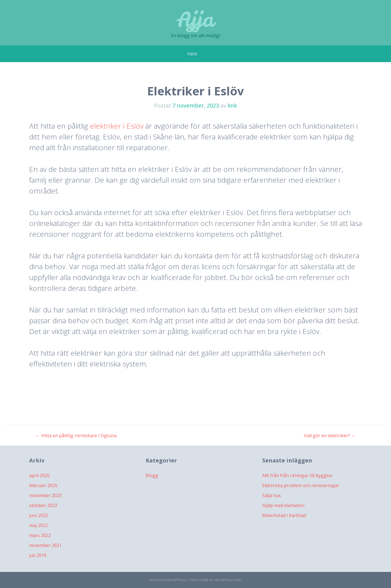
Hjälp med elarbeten (283, 505)
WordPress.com (228, 580)
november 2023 (45, 495)
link (232, 105)
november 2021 (45, 545)
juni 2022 (39, 515)
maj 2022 (38, 525)
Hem (192, 54)
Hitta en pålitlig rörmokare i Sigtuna (76, 436)
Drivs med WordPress (168, 580)
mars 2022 (40, 535)
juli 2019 (38, 555)
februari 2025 (43, 485)
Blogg (152, 475)
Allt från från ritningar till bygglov (297, 475)
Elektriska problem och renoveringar (301, 485)
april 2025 (39, 475)
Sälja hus (272, 495)
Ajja (195, 19)
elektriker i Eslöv (117, 126)
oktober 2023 (43, 505)
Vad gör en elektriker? (330, 436)
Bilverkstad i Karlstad (284, 515)
